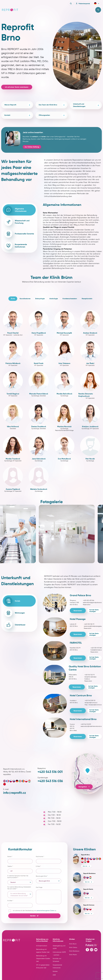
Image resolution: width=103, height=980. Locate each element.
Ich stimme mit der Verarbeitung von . (35, 911)
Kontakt (18, 115)
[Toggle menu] (98, 10)
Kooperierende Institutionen (57, 966)
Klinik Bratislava (74, 951)
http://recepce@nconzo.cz (93, 705)
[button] (97, 4)
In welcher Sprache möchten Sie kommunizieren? (18, 877)
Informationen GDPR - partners (59, 954)
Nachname (40, 857)
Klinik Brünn (73, 944)
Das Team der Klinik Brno (52, 105)
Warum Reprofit (18, 105)
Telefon (10, 866)
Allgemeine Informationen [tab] (15, 210)
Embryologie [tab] (40, 299)
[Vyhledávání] (71, 4)
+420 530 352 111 (89, 624)
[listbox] (20, 882)
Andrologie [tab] (54, 299)
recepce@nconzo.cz (91, 703)
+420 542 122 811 (86, 724)
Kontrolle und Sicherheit (57, 960)
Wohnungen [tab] (15, 613)
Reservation (87, 605)
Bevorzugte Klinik (42, 876)
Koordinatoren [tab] (25, 299)
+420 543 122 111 (90, 675)
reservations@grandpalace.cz (92, 603)
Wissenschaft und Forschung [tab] (17, 222)
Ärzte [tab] (13, 299)
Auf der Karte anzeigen (94, 611)
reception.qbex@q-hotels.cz (91, 678)
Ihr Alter (10, 901)
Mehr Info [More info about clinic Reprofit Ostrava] (87, 914)
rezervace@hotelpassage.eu (93, 626)
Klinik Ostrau (73, 947)
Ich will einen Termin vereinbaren (17, 87)
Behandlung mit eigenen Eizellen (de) (43, 951)
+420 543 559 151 (90, 701)
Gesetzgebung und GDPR (59, 947)
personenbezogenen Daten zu (46, 911)
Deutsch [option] (13, 882)
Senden (34, 916)
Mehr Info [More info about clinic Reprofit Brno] (85, 866)
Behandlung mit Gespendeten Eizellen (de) (43, 959)
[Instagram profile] (92, 950)
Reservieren (78, 611)
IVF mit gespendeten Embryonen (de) (43, 966)
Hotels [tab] (12, 601)
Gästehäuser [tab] (15, 625)
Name (10, 857)
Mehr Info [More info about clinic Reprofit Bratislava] (87, 882)
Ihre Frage (39, 887)
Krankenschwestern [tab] (70, 299)
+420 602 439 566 (89, 600)
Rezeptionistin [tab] (87, 299)
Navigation (84, 787)
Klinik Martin (73, 955)
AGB (54, 975)
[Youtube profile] (96, 950)
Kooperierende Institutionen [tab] (16, 246)
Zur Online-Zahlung (32, 147)
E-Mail (38, 866)
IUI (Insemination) (42, 946)
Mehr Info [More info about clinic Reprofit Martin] (87, 898)
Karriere (55, 971)
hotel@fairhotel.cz (96, 650)
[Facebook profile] (87, 950)
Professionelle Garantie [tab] (19, 234)
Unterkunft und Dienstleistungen (87, 105)
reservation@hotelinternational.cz (91, 726)
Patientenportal (83, 4)
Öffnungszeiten (52, 115)
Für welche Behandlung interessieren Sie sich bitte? (19, 888)
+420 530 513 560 (96, 648)
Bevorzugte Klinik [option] (44, 881)
